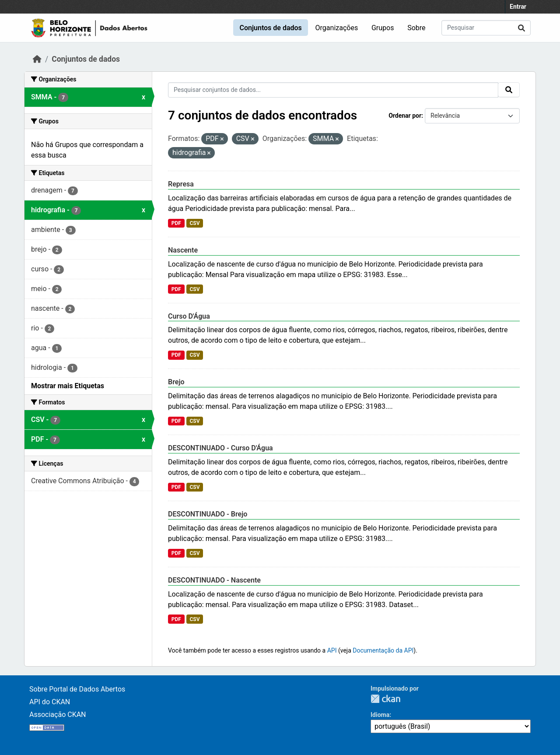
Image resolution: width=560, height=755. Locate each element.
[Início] (37, 59)
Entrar (518, 7)
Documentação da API (383, 650)
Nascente (183, 250)
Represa (181, 184)
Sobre (416, 28)
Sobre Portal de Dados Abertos (77, 689)
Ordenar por (405, 116)
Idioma (380, 715)
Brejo (176, 382)
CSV (194, 223)
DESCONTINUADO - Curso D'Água (220, 448)
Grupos (383, 28)
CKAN (385, 699)
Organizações (337, 28)
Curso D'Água (189, 316)
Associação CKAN (58, 715)
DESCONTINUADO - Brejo (208, 514)
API (332, 650)
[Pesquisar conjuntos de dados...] (486, 28)
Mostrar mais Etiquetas (68, 386)
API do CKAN (50, 702)
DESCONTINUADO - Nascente (214, 580)
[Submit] (521, 28)
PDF (176, 223)
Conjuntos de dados (270, 28)
